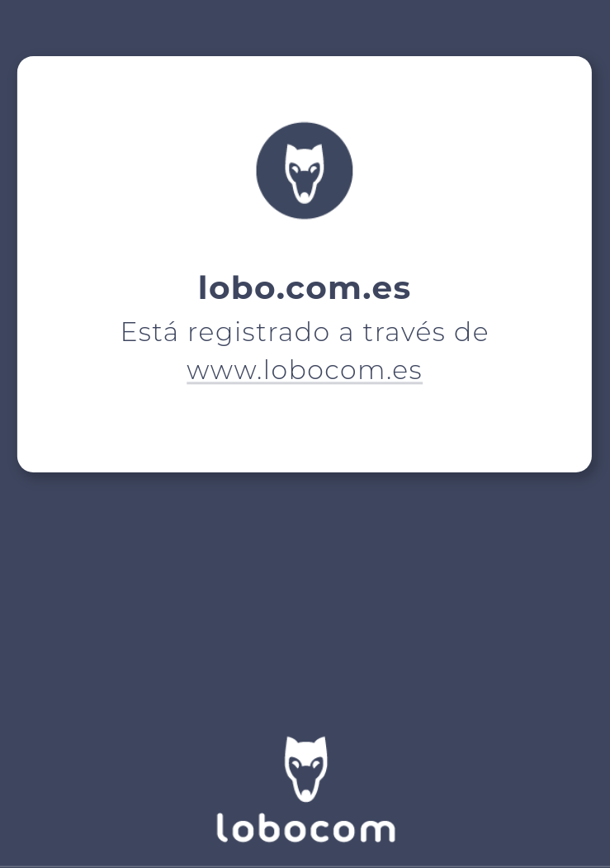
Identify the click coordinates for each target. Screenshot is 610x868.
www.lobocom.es (305, 370)
